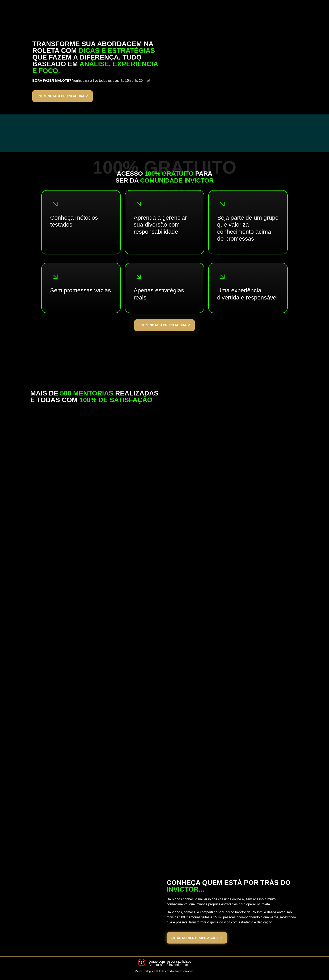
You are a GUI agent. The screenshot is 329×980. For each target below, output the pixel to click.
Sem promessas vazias (80, 291)
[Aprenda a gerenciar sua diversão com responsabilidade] (139, 205)
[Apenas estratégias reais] (139, 278)
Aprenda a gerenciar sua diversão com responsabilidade (160, 226)
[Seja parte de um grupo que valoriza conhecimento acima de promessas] (222, 205)
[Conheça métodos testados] (55, 205)
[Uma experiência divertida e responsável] (222, 278)
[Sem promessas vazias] (55, 278)
